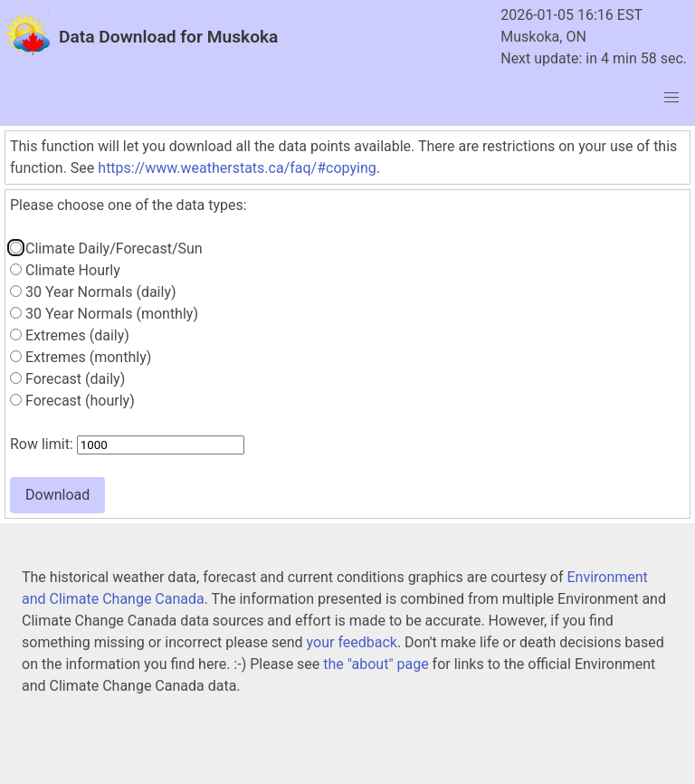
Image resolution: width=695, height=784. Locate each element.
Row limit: (127, 444)
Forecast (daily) (67, 379)
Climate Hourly (65, 270)
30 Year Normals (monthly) (104, 314)
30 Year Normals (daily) (93, 292)
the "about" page (376, 664)
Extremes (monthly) (81, 357)
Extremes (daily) (70, 335)
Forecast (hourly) (72, 401)
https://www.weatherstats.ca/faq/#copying (237, 168)
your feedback (352, 642)
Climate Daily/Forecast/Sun (106, 249)
